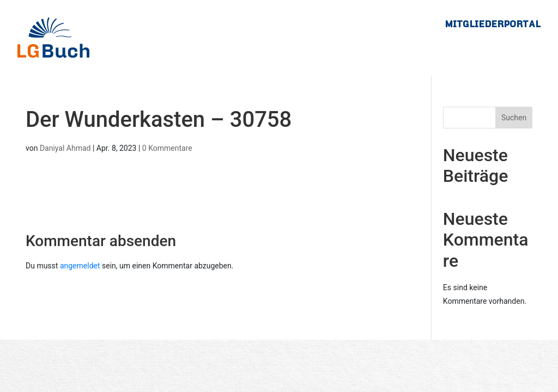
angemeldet (80, 266)
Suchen (514, 118)
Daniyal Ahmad (65, 148)
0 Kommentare (167, 148)
